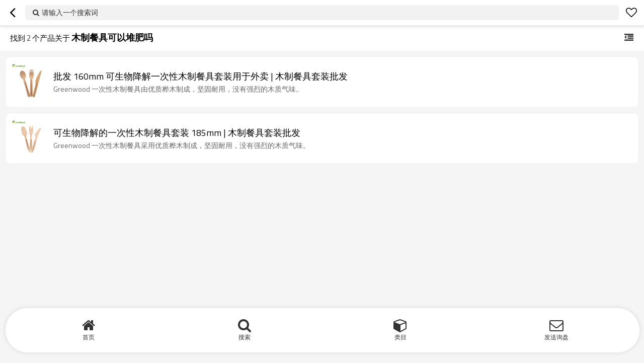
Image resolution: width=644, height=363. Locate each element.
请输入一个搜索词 (70, 12)
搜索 (245, 337)
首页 (89, 337)
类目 (400, 337)
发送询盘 (556, 337)
